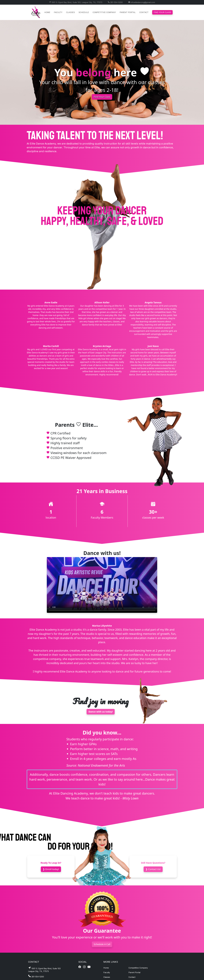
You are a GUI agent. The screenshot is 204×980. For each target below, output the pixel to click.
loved (151, 221)
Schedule (84, 12)
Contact (144, 12)
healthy (87, 221)
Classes (70, 12)
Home (47, 12)
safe (117, 221)
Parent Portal (128, 12)
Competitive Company (104, 12)
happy (53, 221)
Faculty (58, 12)
